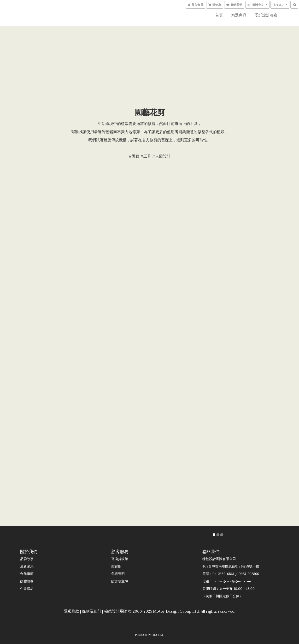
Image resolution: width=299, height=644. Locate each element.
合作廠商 (27, 574)
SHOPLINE (158, 635)
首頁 (219, 15)
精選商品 (239, 15)
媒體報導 (27, 581)
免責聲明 (118, 574)
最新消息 (27, 566)
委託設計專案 (266, 15)
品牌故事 (27, 559)
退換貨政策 (120, 559)
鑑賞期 (116, 566)
